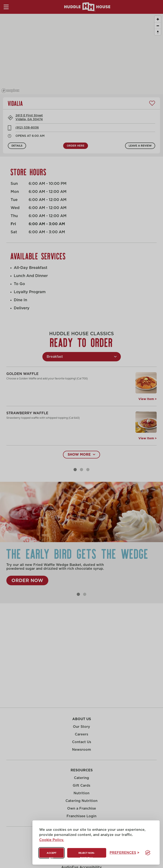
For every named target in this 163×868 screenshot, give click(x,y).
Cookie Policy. (52, 840)
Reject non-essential (87, 855)
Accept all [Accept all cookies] (52, 855)
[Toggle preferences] (124, 853)
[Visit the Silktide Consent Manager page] (148, 853)
